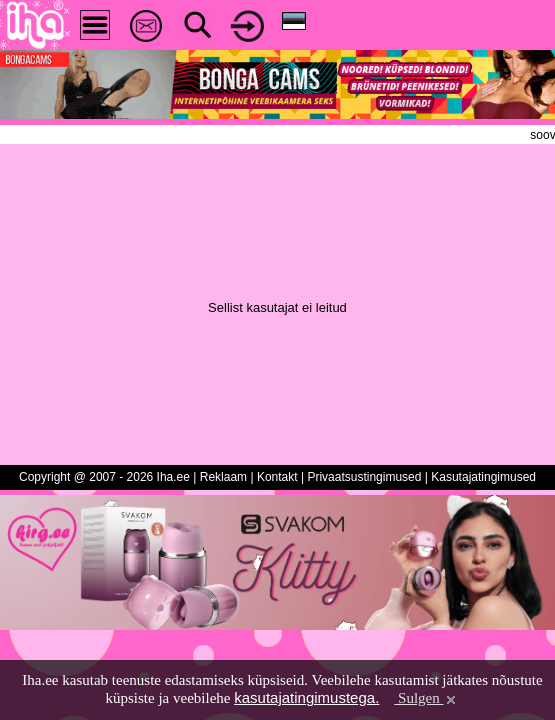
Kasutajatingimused (483, 477)
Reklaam (223, 477)
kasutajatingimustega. (306, 697)
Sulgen (426, 698)
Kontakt (277, 477)
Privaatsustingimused (364, 477)
